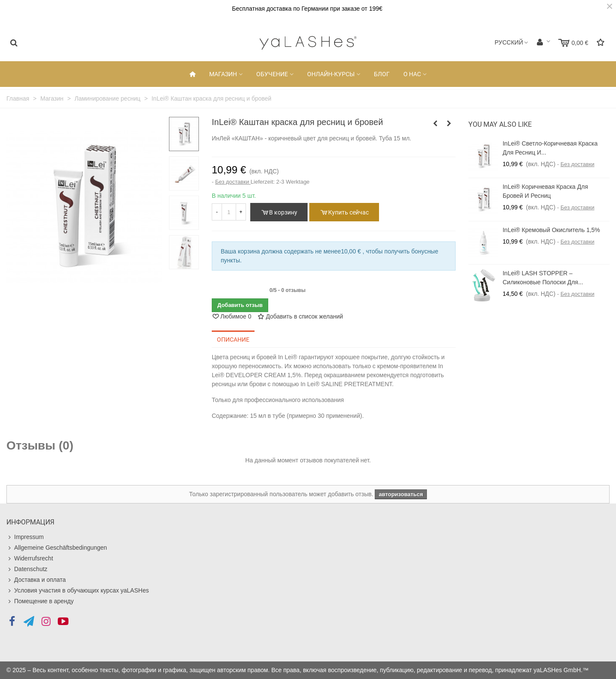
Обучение (272, 74)
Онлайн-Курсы (331, 74)
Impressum (25, 537)
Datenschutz (27, 569)
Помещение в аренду (40, 601)
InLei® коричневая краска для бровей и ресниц (545, 191)
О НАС (412, 74)
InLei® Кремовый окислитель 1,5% (551, 230)
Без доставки (233, 182)
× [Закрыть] (610, 6)
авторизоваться (401, 494)
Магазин (223, 74)
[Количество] (229, 212)
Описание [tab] (233, 339)
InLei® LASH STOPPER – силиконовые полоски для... (543, 278)
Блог (382, 74)
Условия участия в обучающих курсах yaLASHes (78, 591)
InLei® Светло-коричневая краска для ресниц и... (550, 148)
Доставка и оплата (36, 580)
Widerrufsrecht (30, 558)
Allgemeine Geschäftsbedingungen (57, 548)
